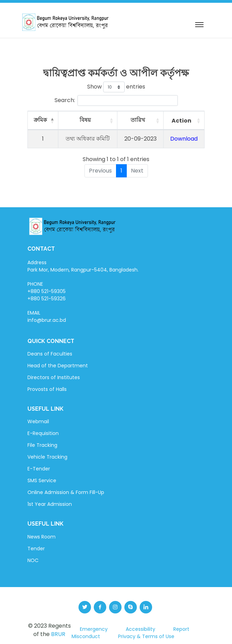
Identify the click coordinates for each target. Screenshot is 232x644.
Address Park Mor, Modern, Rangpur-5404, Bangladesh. (83, 266)
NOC (33, 560)
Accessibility (140, 629)
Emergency (94, 629)
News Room (42, 537)
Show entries (116, 87)
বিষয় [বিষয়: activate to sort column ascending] (85, 120)
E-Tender (39, 469)
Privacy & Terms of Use (146, 636)
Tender (36, 549)
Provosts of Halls (47, 389)
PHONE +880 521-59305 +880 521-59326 (47, 291)
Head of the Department (58, 366)
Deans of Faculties (50, 354)
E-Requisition (43, 433)
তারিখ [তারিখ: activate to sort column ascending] (138, 120)
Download (184, 139)
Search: (116, 101)
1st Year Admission (50, 504)
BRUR (58, 634)
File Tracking (42, 445)
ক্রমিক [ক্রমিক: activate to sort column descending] (40, 120)
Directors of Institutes (54, 377)
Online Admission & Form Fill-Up (66, 492)
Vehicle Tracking (47, 457)
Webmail (38, 421)
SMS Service (42, 480)
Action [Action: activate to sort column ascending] (181, 121)
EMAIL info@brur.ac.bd (47, 316)
